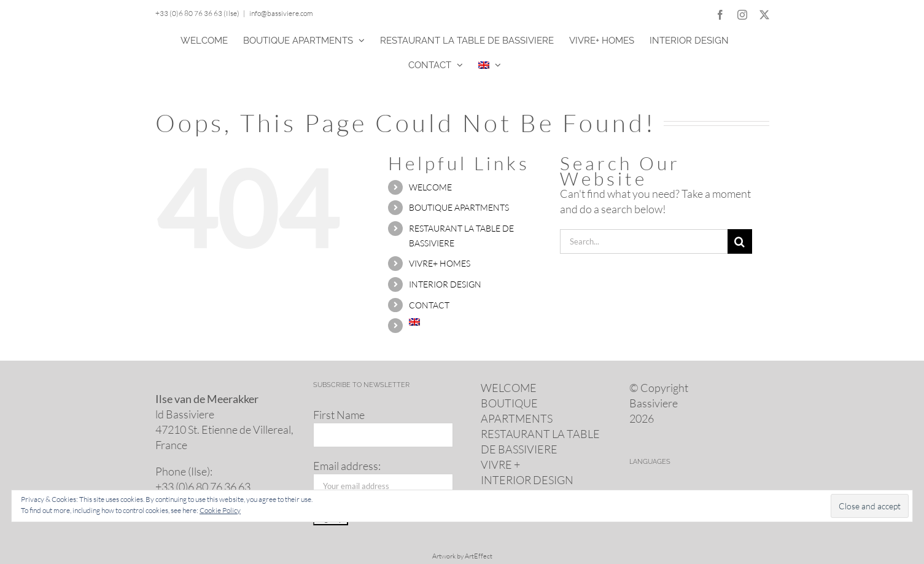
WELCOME (430, 187)
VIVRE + (500, 464)
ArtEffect (479, 556)
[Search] (740, 241)
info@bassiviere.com (281, 13)
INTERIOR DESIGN (445, 284)
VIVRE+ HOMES (440, 263)
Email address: (347, 466)
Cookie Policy (220, 510)
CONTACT (429, 305)
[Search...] (644, 241)
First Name (339, 415)
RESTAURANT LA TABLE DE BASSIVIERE (540, 441)
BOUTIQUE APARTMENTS (459, 207)
